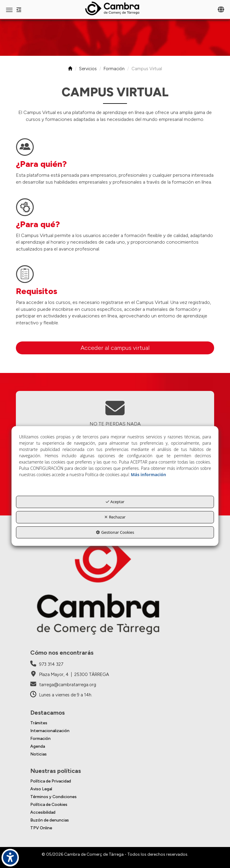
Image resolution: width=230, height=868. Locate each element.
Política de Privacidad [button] (51, 781)
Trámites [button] (39, 723)
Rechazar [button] (115, 517)
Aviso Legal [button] (41, 789)
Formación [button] (40, 739)
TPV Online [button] (41, 828)
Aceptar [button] (115, 502)
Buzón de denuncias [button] (50, 820)
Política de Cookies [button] (49, 805)
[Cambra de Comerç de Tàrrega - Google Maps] (70, 674)
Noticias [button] (38, 754)
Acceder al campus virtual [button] (115, 348)
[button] (115, 8)
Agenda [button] (38, 746)
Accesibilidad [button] (43, 812)
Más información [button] (149, 475)
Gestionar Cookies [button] (115, 532)
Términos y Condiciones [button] (53, 797)
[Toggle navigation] (221, 10)
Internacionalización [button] (50, 731)
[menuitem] (115, 723)
